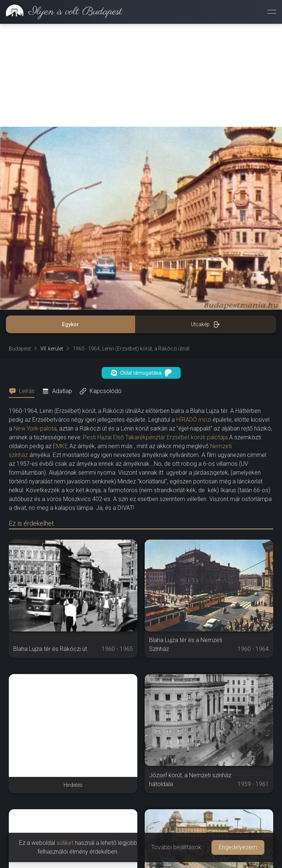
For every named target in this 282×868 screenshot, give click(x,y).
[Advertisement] (141, 75)
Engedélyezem (238, 847)
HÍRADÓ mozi (194, 420)
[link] (61, 12)
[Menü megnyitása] (272, 12)
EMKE (60, 446)
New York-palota (35, 428)
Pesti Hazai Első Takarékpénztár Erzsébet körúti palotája (155, 437)
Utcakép (205, 324)
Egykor (70, 324)
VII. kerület (52, 349)
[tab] (24, 391)
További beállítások (176, 847)
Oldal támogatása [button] (141, 373)
